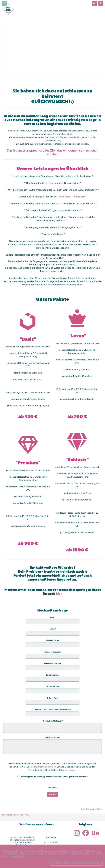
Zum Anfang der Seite (91, 809)
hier (59, 594)
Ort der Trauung (52, 686)
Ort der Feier (53, 698)
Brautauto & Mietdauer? (52, 721)
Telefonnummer (52, 675)
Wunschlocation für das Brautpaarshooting (52, 710)
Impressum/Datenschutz (13, 815)
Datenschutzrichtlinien (45, 767)
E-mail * (53, 629)
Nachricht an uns (53, 738)
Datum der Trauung (52, 663)
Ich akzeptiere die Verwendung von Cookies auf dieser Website (76, 863)
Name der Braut (52, 641)
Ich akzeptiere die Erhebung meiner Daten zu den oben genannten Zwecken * (54, 777)
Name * (53, 617)
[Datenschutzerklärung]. (13, 857)
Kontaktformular (27, 840)
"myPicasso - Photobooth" (73, 197)
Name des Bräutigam (53, 652)
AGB (27, 815)
